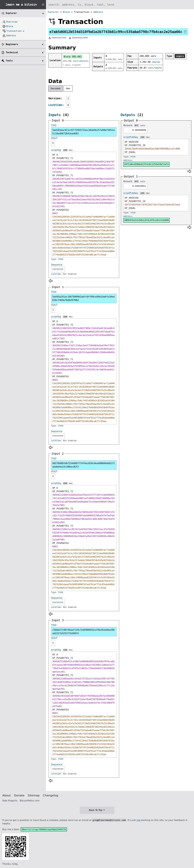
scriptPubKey (131, 137)
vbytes (156, 62)
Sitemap (34, 795)
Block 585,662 (73, 57)
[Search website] (120, 5)
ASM (65, 150)
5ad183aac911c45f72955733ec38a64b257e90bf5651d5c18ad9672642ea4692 (83, 132)
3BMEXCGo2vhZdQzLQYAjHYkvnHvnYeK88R (146, 220)
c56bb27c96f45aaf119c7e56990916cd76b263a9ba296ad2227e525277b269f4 (83, 632)
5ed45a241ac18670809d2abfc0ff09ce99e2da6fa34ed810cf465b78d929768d (83, 298)
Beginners (12, 44)
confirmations (81, 61)
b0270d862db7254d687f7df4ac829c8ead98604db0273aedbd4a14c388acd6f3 (83, 465)
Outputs (128, 115)
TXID (54, 125)
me (138, 820)
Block (66, 12)
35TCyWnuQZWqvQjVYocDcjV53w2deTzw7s (146, 164)
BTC (137, 125)
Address (98, 12)
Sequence (57, 265)
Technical (12, 52)
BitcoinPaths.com (30, 801)
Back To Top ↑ (97, 810)
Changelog (51, 795)
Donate (19, 795)
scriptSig (56, 150)
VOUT (54, 138)
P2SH (61, 259)
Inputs (55, 115)
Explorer (53, 12)
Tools (9, 61)
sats (143, 125)
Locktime (55, 105)
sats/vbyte (155, 68)
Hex (68, 88)
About (7, 795)
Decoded (56, 88)
